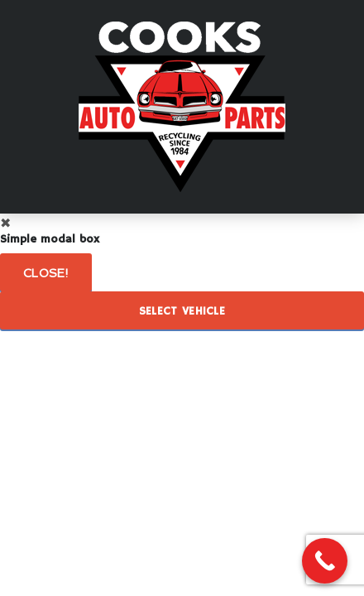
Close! (46, 273)
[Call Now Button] (325, 561)
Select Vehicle (182, 311)
